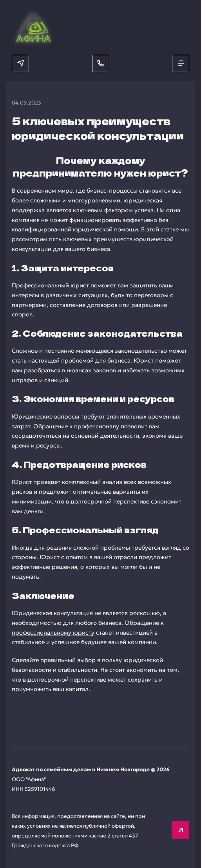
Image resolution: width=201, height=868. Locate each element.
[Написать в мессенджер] (20, 63)
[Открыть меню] (181, 63)
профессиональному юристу (53, 633)
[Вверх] (180, 830)
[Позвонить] (101, 63)
